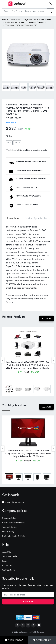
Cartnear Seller (9, 570)
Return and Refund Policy (13, 523)
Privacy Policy (8, 532)
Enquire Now (14, 640)
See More (47, 318)
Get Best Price (42, 640)
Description (12, 218)
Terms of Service (10, 527)
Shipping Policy (9, 518)
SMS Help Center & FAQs (14, 536)
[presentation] (3, 360)
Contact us (7, 565)
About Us (6, 552)
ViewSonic (11, 122)
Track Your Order (10, 556)
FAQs (5, 561)
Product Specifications (37, 218)
